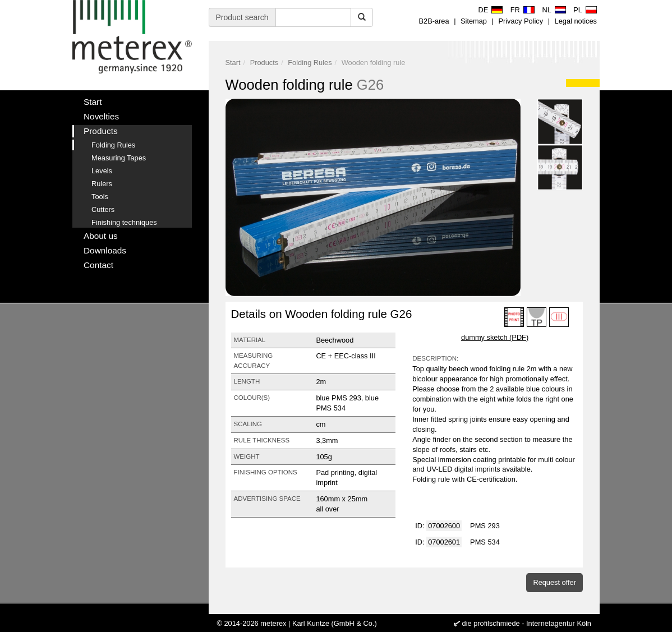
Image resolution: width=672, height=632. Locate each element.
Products (264, 63)
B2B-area (434, 21)
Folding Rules (310, 63)
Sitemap (474, 21)
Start (233, 63)
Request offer (554, 582)
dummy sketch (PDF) (495, 337)
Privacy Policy (521, 21)
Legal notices (576, 21)
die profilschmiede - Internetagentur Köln (527, 623)
